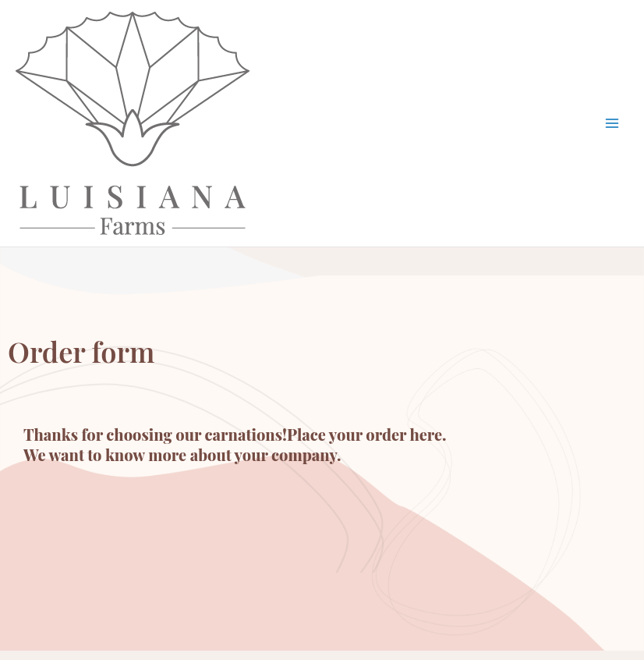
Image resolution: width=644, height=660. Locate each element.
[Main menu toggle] (612, 124)
